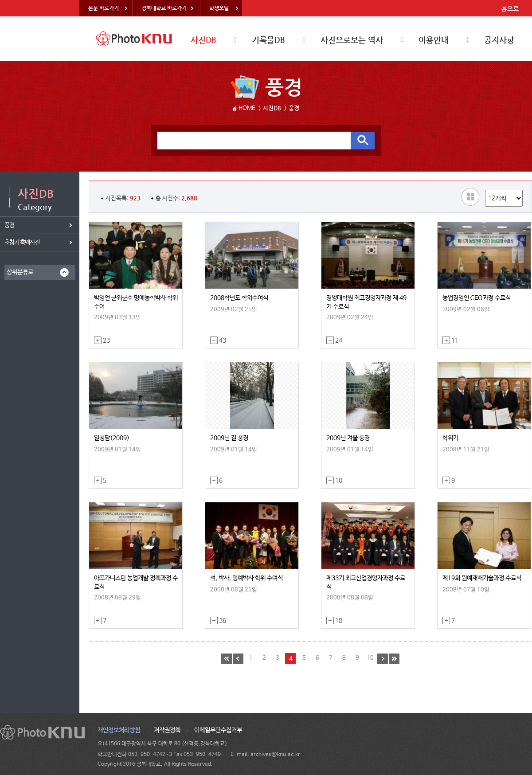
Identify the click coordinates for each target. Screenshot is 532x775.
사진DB (203, 40)
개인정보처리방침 (119, 730)
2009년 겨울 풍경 (348, 438)
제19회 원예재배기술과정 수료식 (482, 578)
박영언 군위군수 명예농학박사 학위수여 (136, 302)
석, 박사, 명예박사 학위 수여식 (246, 578)
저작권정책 (167, 730)
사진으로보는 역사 (352, 40)
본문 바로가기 (104, 8)
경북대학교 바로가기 (164, 8)
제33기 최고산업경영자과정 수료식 (366, 583)
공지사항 (499, 40)
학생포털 (219, 8)
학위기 (450, 438)
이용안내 (434, 40)
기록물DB (268, 40)
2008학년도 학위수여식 (239, 298)
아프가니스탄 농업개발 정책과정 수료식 (136, 583)
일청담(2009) (112, 438)
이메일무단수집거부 (218, 730)
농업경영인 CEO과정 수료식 (477, 298)
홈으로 (510, 8)
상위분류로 (20, 272)
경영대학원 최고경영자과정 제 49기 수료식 (366, 302)
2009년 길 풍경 (229, 438)
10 (370, 658)
